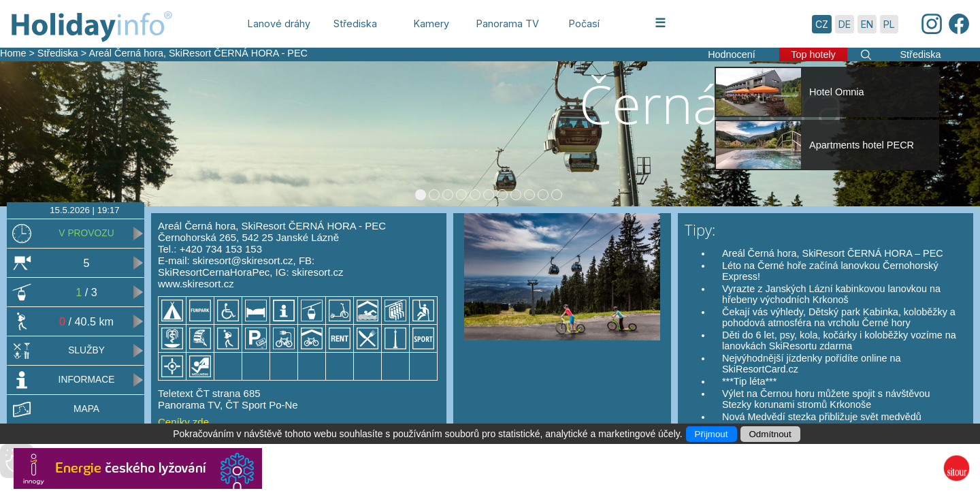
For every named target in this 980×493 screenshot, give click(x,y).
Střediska (58, 53)
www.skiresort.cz (196, 284)
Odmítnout (770, 434)
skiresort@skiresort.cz (243, 260)
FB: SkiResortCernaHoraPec (236, 266)
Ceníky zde (183, 422)
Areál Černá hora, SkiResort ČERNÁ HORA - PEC (198, 53)
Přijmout (712, 434)
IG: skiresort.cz (310, 272)
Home (13, 53)
